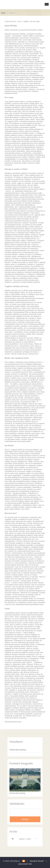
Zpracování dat (25, 864)
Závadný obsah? (37, 861)
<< (13, 839)
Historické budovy (18, 750)
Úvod (3, 13)
